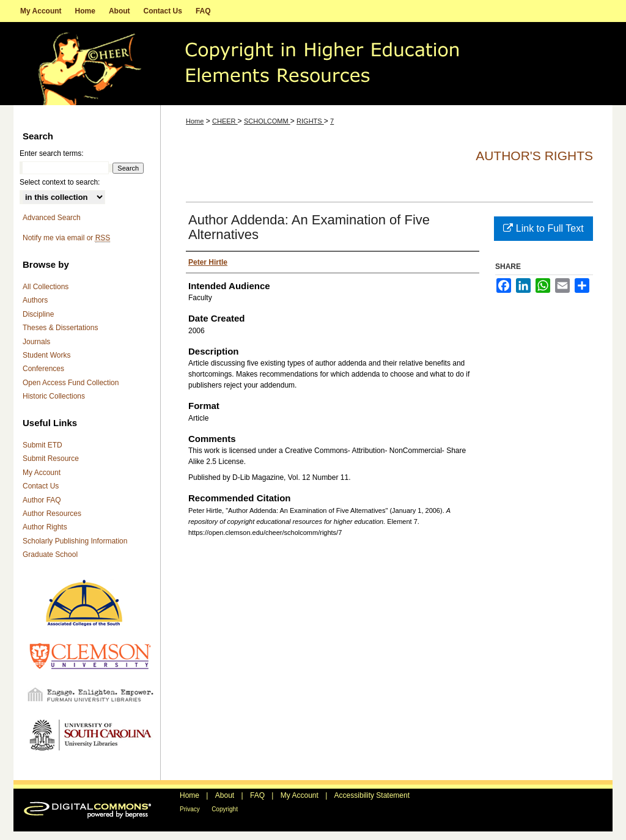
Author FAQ (42, 500)
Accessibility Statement (372, 795)
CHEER (225, 121)
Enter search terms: (52, 153)
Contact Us (41, 486)
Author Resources (52, 514)
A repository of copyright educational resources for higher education (313, 64)
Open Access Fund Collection (71, 383)
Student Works (46, 355)
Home (195, 121)
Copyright (225, 809)
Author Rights (45, 527)
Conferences (43, 369)
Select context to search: (60, 182)
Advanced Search (52, 218)
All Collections (46, 287)
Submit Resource (51, 459)
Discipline (38, 314)
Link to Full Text (543, 228)
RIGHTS (310, 121)
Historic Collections (54, 396)
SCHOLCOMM (267, 121)
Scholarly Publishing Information (75, 541)
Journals (36, 342)
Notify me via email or (66, 238)
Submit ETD (42, 445)
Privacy (190, 809)
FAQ (257, 795)
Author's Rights (534, 156)
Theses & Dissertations (60, 328)
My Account (42, 473)
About (225, 795)
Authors (35, 300)
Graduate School (50, 554)
